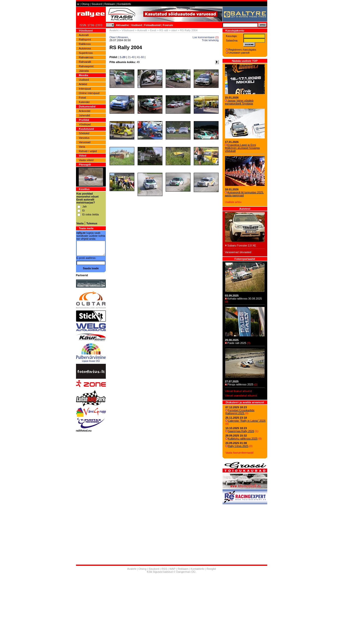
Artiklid (83, 84)
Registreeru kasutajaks (242, 50)
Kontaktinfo (124, 4)
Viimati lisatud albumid (239, 391)
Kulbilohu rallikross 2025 (243, 439)
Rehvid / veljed (88, 151)
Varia (82, 147)
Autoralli (84, 35)
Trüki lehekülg (210, 40)
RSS (164, 569)
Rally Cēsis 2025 (238, 446)
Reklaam (110, 4)
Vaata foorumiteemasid (239, 453)
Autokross (85, 48)
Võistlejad (85, 124)
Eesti (153, 30)
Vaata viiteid (86, 160)
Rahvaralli (85, 62)
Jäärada (84, 71)
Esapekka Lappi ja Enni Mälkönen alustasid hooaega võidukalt (242, 148)
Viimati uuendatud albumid (241, 396)
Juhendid (85, 115)
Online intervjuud (89, 93)
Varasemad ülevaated (238, 252)
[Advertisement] (172, 609)
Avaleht (114, 30)
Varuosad (85, 142)
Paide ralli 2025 (237, 343)
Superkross (86, 53)
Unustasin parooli (239, 53)
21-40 (131, 57)
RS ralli (164, 30)
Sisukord (97, 4)
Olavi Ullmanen (119, 37)
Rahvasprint (86, 66)
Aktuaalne (123, 25)
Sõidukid (84, 133)
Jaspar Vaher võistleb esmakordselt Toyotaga (239, 102)
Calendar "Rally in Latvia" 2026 (247, 421)
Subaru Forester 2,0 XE (242, 245)
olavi (174, 30)
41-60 (140, 57)
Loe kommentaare (204, 37)
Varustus (84, 138)
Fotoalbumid (152, 25)
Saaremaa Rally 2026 (241, 431)
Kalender (84, 102)
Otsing (85, 4)
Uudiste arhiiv (233, 202)
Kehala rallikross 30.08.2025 (245, 299)
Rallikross (85, 44)
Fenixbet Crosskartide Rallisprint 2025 (240, 412)
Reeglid (211, 569)
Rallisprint (85, 39)
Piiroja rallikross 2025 (241, 384)
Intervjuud (85, 89)
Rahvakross (86, 57)
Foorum (168, 25)
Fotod (82, 98)
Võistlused (128, 30)
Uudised (136, 25)
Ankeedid (85, 111)
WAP (172, 569)
